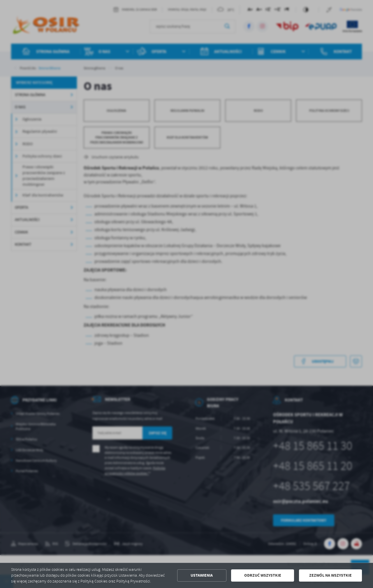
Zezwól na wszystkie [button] (330, 575)
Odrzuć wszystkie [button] (263, 575)
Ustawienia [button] (202, 575)
